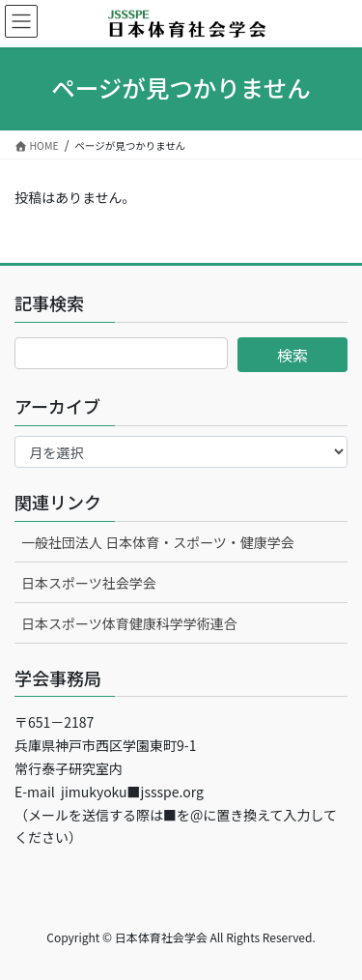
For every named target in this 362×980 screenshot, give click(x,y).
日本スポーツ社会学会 (89, 583)
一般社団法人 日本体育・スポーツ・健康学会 (158, 542)
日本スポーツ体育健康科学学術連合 (129, 623)
